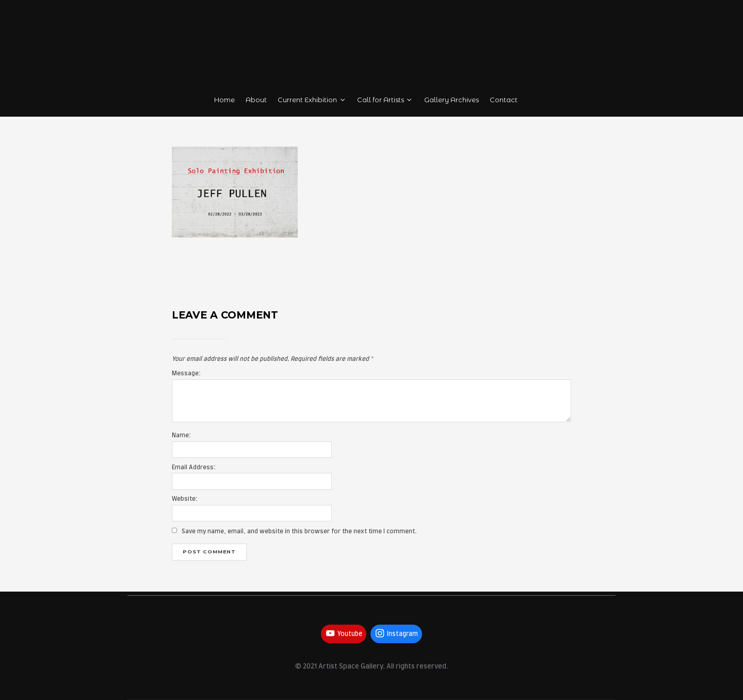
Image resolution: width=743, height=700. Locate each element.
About (256, 100)
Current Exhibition (312, 100)
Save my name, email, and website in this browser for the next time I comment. (299, 531)
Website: (185, 499)
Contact (504, 100)
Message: (186, 373)
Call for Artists (385, 100)
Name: (181, 435)
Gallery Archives (451, 100)
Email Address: (194, 467)
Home (224, 100)
